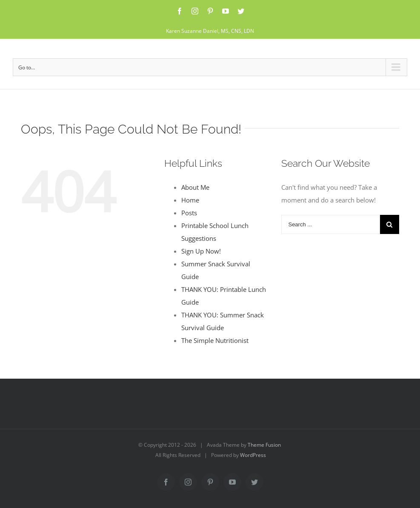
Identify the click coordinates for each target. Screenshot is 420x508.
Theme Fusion (264, 445)
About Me (195, 187)
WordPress (253, 455)
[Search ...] (330, 224)
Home (190, 200)
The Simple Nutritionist (215, 340)
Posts (189, 213)
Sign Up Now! (201, 251)
